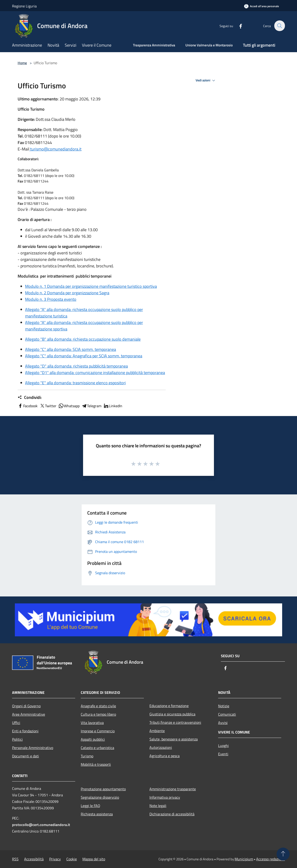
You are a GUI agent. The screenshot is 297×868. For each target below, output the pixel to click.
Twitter (48, 406)
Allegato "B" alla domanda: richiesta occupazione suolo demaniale (83, 339)
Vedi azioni (206, 80)
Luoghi (223, 746)
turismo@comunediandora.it (55, 149)
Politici (17, 739)
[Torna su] (283, 854)
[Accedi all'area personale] (261, 6)
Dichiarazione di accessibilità (172, 814)
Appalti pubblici (93, 739)
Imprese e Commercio (98, 731)
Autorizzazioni (161, 747)
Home (22, 63)
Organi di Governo (26, 706)
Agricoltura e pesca (165, 756)
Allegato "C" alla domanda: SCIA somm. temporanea (71, 349)
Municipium (244, 859)
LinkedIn (113, 406)
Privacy (55, 859)
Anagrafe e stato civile (98, 706)
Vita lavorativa (92, 723)
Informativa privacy (165, 797)
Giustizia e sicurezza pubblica (172, 714)
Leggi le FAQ (90, 806)
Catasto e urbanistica (97, 748)
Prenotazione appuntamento (103, 789)
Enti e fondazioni (25, 731)
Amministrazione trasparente (173, 789)
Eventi (223, 754)
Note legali (158, 806)
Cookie (72, 859)
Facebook (28, 406)
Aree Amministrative (29, 714)
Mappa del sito (94, 859)
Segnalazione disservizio (100, 797)
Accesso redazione (271, 859)
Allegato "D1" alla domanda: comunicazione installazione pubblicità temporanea (95, 373)
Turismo (87, 756)
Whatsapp (69, 406)
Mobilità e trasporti (96, 764)
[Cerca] (279, 26)
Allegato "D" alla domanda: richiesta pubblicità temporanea (76, 366)
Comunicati (227, 714)
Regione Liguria (24, 6)
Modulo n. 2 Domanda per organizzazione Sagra (67, 293)
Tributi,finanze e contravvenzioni (175, 722)
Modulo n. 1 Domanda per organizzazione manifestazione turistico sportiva (91, 286)
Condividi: (30, 397)
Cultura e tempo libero (98, 714)
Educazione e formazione (169, 706)
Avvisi (223, 723)
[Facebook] (238, 26)
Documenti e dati (26, 756)
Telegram (91, 406)
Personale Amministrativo (33, 748)
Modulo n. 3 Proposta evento (51, 299)
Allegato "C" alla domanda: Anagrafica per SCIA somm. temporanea (84, 356)
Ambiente (157, 731)
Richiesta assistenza (97, 814)
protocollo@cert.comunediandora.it (41, 825)
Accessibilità (34, 859)
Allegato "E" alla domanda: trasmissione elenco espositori (75, 383)
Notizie (224, 706)
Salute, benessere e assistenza (174, 739)
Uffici (16, 723)
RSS (15, 859)
